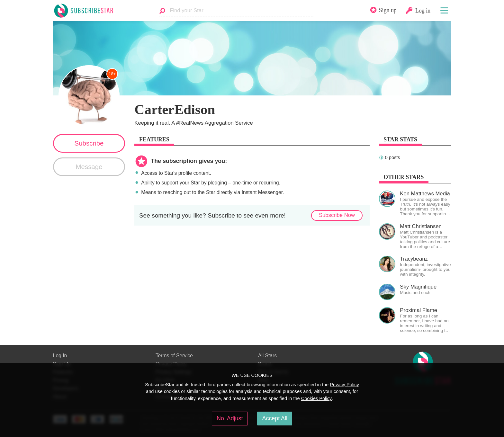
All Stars (267, 356)
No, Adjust (230, 418)
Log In (60, 356)
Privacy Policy (344, 385)
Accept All (275, 418)
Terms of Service (174, 356)
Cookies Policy (316, 398)
